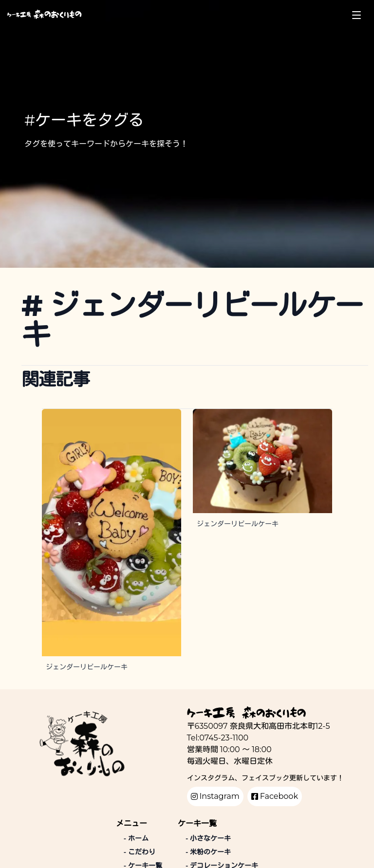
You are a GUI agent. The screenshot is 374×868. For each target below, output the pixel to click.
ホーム (136, 838)
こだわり (140, 852)
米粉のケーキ (208, 852)
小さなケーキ (208, 838)
